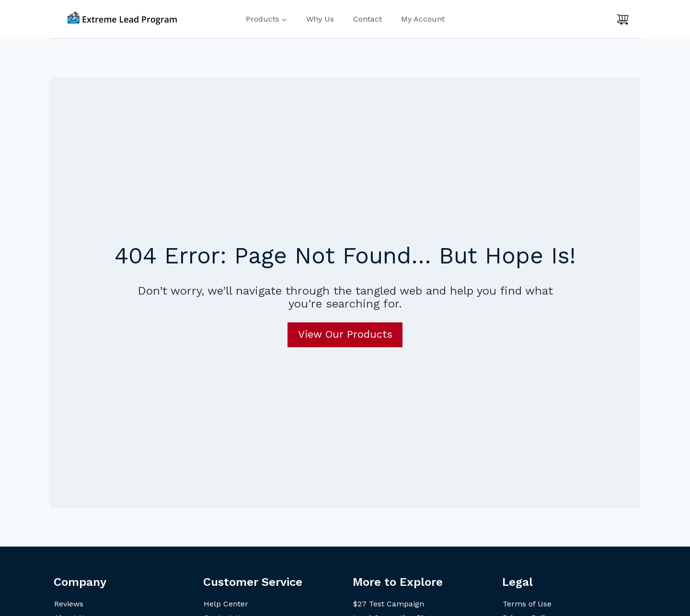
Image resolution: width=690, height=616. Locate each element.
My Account (423, 19)
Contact (368, 19)
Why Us (320, 19)
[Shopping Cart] (623, 19)
